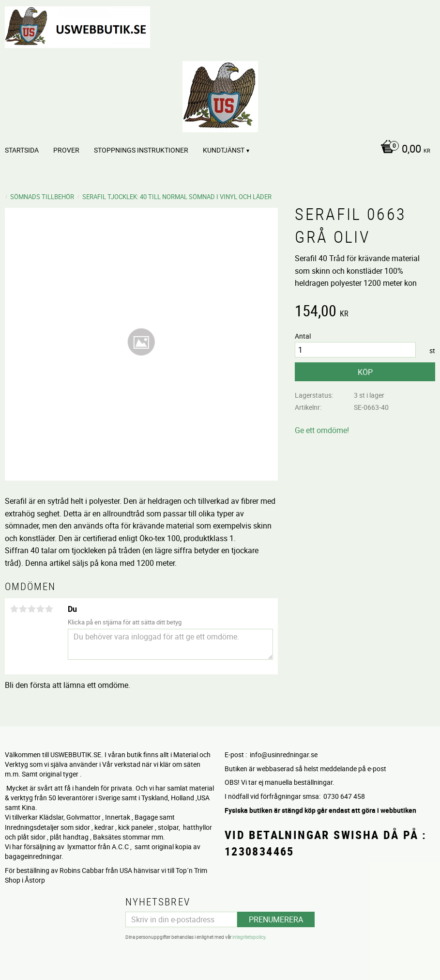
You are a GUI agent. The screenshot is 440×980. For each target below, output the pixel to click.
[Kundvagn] (403, 150)
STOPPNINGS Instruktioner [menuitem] (141, 150)
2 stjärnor (23, 609)
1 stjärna (14, 609)
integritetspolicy (249, 936)
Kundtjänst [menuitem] (224, 150)
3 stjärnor (31, 609)
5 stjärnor (49, 609)
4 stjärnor (40, 609)
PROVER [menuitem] (66, 150)
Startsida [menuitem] (22, 150)
